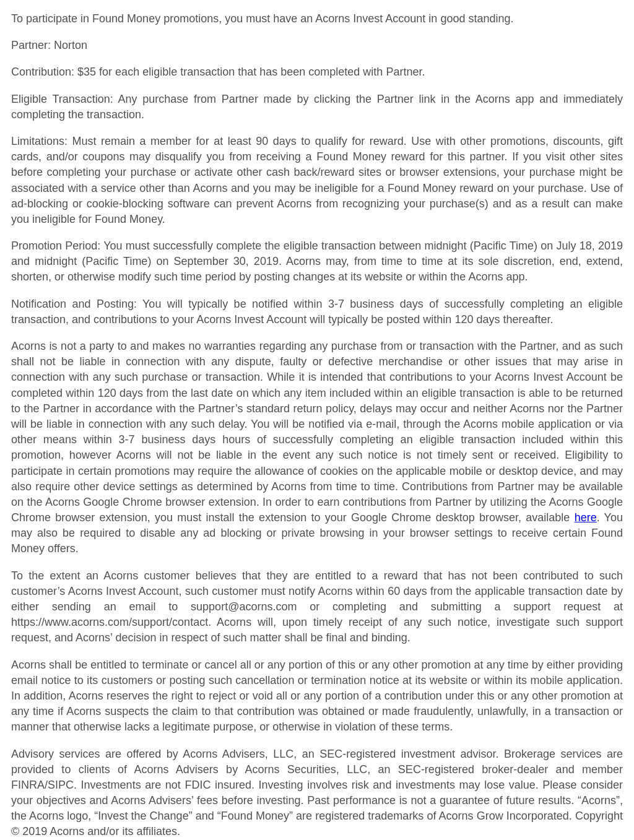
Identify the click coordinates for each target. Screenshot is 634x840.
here (586, 517)
